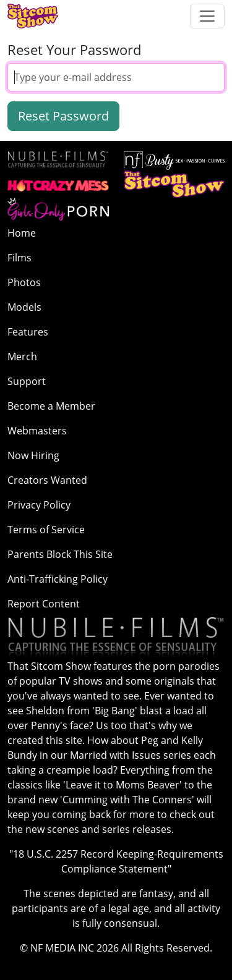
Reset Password (63, 116)
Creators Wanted (47, 480)
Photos (24, 282)
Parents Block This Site (60, 554)
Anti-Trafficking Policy (58, 579)
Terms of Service (46, 530)
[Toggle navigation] (207, 16)
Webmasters (37, 431)
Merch (22, 357)
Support (27, 381)
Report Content (44, 604)
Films (19, 258)
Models (24, 307)
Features (28, 332)
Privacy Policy (39, 505)
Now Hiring (33, 455)
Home (22, 233)
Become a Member (51, 406)
